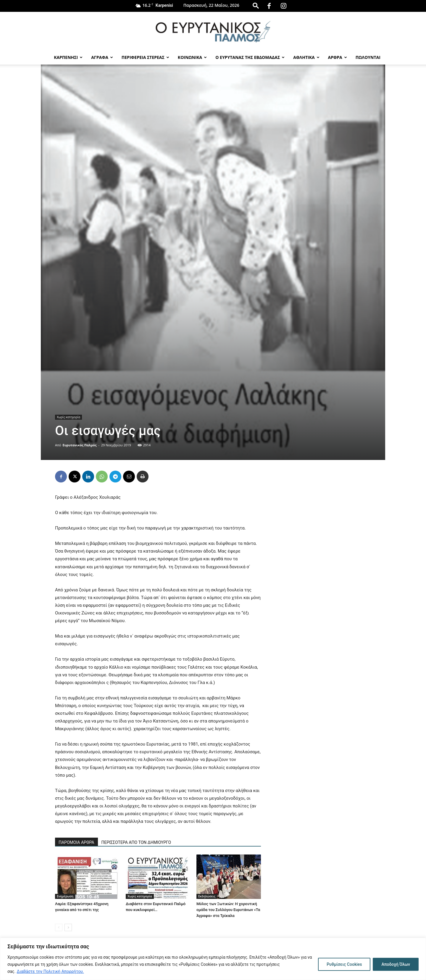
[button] (256, 5)
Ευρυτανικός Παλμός (80, 445)
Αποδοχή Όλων (396, 964)
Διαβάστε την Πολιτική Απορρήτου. (50, 971)
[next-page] (68, 927)
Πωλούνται (368, 57)
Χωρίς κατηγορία (68, 417)
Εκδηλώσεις (207, 896)
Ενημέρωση (65, 896)
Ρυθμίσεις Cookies (344, 964)
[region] (213, 959)
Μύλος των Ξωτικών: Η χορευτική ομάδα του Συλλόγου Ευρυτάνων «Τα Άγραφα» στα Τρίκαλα (228, 910)
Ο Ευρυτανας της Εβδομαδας (250, 57)
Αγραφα (102, 57)
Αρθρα (338, 57)
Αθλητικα (306, 57)
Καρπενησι (68, 57)
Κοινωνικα (192, 57)
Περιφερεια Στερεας (145, 57)
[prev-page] (59, 927)
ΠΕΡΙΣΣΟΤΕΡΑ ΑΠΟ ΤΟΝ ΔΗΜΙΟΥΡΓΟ (136, 842)
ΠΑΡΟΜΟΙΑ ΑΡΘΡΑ (76, 842)
